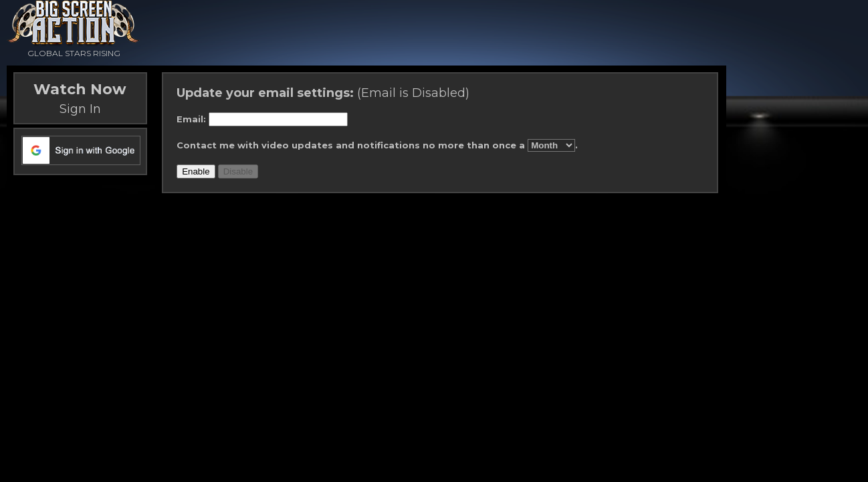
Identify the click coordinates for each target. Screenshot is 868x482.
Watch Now (80, 89)
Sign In (80, 109)
